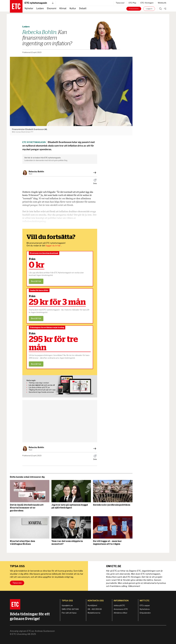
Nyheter (29, 8)
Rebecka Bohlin (36, 172)
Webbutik (162, 3)
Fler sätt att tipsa (69, 613)
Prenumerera (134, 9)
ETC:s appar (145, 606)
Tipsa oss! (120, 3)
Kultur (73, 8)
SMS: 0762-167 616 (70, 609)
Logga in (149, 9)
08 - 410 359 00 (95, 609)
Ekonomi (52, 8)
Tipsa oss (17, 583)
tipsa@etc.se (67, 606)
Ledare (40, 8)
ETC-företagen (147, 3)
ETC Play (132, 3)
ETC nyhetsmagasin (39, 3)
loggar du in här (53, 246)
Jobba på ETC (119, 606)
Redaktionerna (94, 613)
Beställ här (36, 281)
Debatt (83, 8)
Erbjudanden (145, 613)
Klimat (63, 8)
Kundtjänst (92, 606)
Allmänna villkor (121, 613)
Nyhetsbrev (145, 609)
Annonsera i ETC (121, 609)
